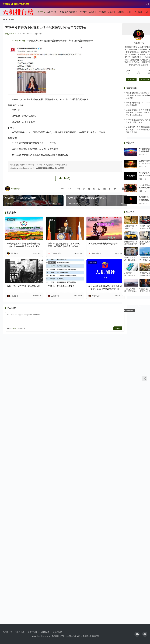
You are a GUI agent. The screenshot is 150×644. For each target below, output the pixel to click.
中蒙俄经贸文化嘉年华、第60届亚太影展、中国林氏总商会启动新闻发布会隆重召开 (64, 245)
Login (14, 328)
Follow (131, 80)
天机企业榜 (20, 632)
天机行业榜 (7, 632)
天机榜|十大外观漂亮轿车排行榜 (131, 243)
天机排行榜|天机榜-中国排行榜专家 (66, 636)
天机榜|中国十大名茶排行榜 (131, 227)
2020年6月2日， (20, 41)
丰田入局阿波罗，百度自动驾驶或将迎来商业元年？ (131, 290)
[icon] (137, 634)
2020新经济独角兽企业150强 (61, 286)
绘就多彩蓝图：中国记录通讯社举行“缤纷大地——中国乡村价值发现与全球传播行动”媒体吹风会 (24, 245)
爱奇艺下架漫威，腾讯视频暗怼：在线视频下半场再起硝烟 (131, 259)
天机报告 (102, 12)
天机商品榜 (45, 632)
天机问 (130, 12)
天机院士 (121, 12)
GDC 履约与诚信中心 (69, 12)
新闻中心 (41, 12)
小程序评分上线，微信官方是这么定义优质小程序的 (131, 274)
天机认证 (111, 12)
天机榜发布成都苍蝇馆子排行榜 (103, 244)
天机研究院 (87, 636)
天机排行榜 (52, 12)
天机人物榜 (57, 632)
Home (5, 19)
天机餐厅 (83, 12)
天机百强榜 (32, 632)
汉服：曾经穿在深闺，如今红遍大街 (24, 286)
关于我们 (138, 12)
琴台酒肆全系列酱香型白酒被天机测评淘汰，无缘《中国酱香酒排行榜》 (105, 288)
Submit (118, 328)
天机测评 (93, 12)
